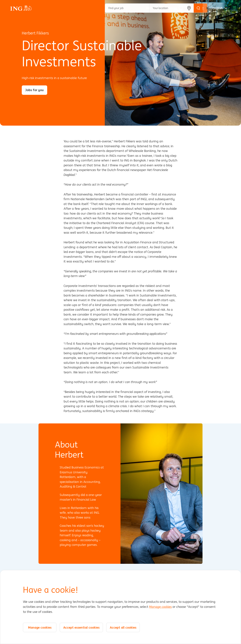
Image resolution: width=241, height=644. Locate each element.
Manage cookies (160, 607)
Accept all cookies (123, 627)
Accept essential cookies (81, 627)
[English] (220, 8)
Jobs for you (34, 90)
